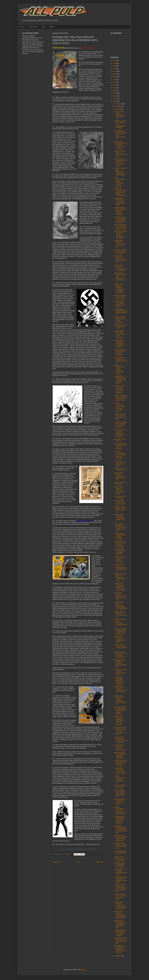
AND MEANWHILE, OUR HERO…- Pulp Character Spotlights (120, 933)
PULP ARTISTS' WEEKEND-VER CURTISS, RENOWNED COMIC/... (120, 162)
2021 (115, 74)
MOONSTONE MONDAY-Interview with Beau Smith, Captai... (119, 490)
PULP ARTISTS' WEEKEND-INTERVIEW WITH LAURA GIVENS (119, 344)
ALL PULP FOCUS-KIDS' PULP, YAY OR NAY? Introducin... (120, 446)
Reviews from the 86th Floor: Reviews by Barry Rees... (120, 154)
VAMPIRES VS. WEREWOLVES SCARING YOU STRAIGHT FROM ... (120, 380)
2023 (115, 69)
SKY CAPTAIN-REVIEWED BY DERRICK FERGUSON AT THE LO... (120, 949)
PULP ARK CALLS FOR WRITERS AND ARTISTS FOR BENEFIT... (120, 220)
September (118, 956)
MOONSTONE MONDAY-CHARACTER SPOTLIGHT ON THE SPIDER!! (120, 905)
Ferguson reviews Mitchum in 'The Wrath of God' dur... (120, 509)
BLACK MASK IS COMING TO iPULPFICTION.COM (120, 360)
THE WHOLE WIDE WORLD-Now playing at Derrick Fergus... (120, 880)
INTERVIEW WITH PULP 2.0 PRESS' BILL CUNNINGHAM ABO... (120, 577)
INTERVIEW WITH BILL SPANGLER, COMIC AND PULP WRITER (120, 172)
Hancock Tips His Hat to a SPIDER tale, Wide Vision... (120, 897)
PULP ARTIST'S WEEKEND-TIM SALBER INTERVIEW (120, 544)
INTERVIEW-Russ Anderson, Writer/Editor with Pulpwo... (120, 872)
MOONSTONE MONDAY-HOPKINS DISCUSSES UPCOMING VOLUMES (119, 288)
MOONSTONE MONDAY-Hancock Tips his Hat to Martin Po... (120, 244)
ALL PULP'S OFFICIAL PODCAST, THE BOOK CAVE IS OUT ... (120, 596)
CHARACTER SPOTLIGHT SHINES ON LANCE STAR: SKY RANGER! (120, 587)
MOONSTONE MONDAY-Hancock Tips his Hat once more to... (120, 259)
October (117, 109)
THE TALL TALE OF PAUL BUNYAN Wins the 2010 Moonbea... (120, 425)
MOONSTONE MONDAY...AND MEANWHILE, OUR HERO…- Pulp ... (120, 924)
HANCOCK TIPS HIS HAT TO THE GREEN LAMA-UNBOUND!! (120, 838)
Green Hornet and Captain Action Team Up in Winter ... (120, 802)
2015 (115, 91)
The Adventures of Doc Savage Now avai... (120, 853)
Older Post (100, 862)
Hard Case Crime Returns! (119, 440)
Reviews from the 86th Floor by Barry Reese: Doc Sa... (120, 614)
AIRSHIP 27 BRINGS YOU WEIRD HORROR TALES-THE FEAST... (119, 370)
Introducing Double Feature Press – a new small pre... (120, 297)
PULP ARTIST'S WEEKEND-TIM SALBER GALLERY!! (120, 536)
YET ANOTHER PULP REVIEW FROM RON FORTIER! (120, 551)
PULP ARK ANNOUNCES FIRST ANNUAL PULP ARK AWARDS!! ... (120, 455)
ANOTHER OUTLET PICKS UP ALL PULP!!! (120, 327)
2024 (115, 66)
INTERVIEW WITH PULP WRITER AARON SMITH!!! (120, 227)
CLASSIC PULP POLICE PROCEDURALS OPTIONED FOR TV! (120, 568)
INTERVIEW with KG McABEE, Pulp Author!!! (119, 865)
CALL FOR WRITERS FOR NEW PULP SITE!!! (120, 463)
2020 (115, 77)
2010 (115, 101)
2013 (115, 93)
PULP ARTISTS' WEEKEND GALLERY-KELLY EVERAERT (120, 740)
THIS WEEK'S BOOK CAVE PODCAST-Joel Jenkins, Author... (120, 771)
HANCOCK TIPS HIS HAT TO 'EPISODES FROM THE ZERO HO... (119, 389)
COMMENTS (33, 27)
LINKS (43, 27)
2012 (115, 96)
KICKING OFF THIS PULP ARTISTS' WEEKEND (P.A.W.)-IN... (120, 763)
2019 (115, 80)
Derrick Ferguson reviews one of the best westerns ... (120, 647)
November (118, 107)
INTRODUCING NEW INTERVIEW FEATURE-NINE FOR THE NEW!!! (120, 606)
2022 (115, 71)
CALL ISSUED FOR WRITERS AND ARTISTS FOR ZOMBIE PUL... (120, 631)
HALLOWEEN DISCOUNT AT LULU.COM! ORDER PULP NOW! (120, 202)
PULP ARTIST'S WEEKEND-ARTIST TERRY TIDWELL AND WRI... (120, 527)
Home (22, 27)
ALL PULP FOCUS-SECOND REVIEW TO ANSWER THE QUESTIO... (120, 433)
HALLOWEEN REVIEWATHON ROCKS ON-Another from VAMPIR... (120, 145)
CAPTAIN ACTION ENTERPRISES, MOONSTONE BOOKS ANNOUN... (120, 711)
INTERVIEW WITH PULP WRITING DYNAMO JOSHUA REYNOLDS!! (120, 211)
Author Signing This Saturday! (120, 483)
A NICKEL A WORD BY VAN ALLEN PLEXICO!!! (120, 252)
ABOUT (52, 27)
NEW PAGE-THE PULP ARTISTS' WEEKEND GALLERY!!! (120, 755)
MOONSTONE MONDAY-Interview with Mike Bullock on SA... (120, 476)
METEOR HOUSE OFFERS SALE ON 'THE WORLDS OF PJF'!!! (120, 731)
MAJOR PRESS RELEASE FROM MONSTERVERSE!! (120, 312)
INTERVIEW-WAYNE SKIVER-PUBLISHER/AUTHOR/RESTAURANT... (120, 829)
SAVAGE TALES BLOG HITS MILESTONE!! (119, 859)
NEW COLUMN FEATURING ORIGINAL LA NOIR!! (119, 304)
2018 (115, 82)
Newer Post (57, 862)
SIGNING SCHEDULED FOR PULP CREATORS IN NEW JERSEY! (120, 811)
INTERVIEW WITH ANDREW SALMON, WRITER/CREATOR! (120, 663)
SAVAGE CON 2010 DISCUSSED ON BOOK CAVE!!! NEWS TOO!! (120, 398)
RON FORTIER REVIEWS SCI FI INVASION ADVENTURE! (120, 655)
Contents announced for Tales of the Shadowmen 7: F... (120, 779)
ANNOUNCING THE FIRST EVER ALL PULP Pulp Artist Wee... (120, 941)
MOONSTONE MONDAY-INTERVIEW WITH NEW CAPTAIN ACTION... (119, 721)
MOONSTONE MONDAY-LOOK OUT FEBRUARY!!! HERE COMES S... (120, 277)
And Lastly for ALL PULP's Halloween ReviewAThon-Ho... (120, 115)
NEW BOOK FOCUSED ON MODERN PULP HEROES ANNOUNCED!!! (120, 192)
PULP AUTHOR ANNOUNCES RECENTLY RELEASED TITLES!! (119, 820)
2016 (115, 88)
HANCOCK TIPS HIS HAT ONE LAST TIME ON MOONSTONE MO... (120, 888)
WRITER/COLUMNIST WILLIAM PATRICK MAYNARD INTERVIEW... (120, 234)
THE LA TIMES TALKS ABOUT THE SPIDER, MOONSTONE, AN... (120, 793)
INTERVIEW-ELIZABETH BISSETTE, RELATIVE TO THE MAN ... (119, 681)
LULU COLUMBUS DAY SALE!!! (120, 786)
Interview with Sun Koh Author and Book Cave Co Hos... (120, 417)
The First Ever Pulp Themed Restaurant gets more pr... (120, 672)
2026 (115, 60)
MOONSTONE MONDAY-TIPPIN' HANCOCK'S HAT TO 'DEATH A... (120, 700)
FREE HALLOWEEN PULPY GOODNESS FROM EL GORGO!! (119, 182)
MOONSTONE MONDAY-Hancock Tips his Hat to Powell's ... (120, 268)
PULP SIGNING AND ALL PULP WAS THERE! (120, 502)
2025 (115, 63)
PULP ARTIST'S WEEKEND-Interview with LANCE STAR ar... (119, 518)
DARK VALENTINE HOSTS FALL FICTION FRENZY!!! (120, 352)
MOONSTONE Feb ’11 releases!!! (120, 469)
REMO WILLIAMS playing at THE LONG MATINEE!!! (120, 320)
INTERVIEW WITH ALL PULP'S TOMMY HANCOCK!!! (120, 559)
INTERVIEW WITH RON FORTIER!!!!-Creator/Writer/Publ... (120, 623)
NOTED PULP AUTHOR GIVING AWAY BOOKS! (119, 639)
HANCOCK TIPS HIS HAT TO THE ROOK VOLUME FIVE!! (120, 846)
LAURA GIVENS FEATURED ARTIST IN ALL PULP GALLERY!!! (120, 334)
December (118, 104)
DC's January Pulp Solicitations (120, 497)
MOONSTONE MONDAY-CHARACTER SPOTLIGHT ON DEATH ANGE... (120, 915)
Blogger (83, 970)
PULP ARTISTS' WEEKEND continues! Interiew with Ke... (120, 747)
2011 (115, 99)
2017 (115, 85)
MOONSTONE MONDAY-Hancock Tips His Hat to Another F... (120, 690)
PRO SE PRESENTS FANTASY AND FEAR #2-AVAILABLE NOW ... (120, 407)
